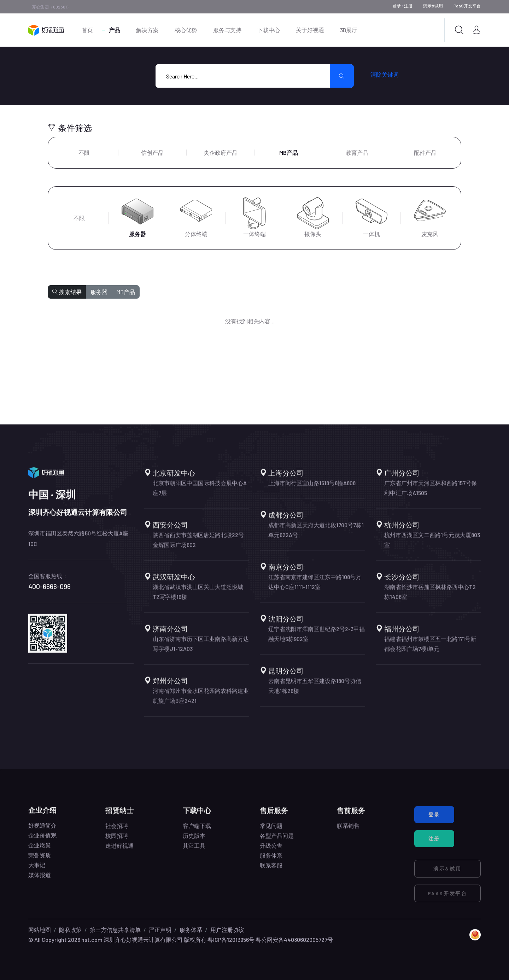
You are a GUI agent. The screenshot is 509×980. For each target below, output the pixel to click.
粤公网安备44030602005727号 (294, 940)
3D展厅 (349, 30)
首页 (87, 30)
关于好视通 (310, 30)
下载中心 (269, 30)
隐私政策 (70, 930)
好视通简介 (42, 831)
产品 (115, 30)
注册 (408, 6)
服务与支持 (227, 30)
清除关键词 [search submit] (385, 74)
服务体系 (191, 930)
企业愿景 (40, 851)
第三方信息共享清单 (115, 930)
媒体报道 (40, 881)
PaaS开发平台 (467, 6)
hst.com (91, 940)
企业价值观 (42, 841)
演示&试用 (433, 6)
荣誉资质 (40, 861)
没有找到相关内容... (250, 321)
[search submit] (342, 76)
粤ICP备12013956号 (231, 940)
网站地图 (40, 930)
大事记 (37, 871)
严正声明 (160, 930)
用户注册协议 (227, 930)
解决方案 (147, 30)
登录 (397, 6)
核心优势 (186, 30)
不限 (84, 152)
